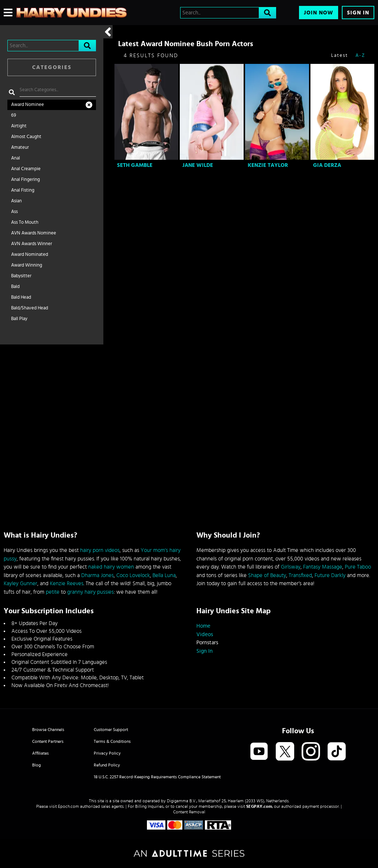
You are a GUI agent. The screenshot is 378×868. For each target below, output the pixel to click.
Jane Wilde (198, 165)
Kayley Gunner (20, 584)
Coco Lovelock (133, 575)
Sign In (358, 13)
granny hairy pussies (90, 592)
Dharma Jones (97, 575)
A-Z (360, 56)
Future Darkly (330, 575)
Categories (52, 67)
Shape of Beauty (267, 575)
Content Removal (189, 812)
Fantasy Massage (323, 567)
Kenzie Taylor (268, 165)
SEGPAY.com (259, 806)
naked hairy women (111, 567)
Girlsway (291, 567)
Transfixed (300, 575)
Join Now (319, 13)
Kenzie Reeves (67, 584)
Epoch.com (68, 806)
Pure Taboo (358, 567)
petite (53, 592)
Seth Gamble (135, 165)
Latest (340, 56)
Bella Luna (164, 575)
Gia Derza (327, 165)
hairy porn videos (100, 550)
